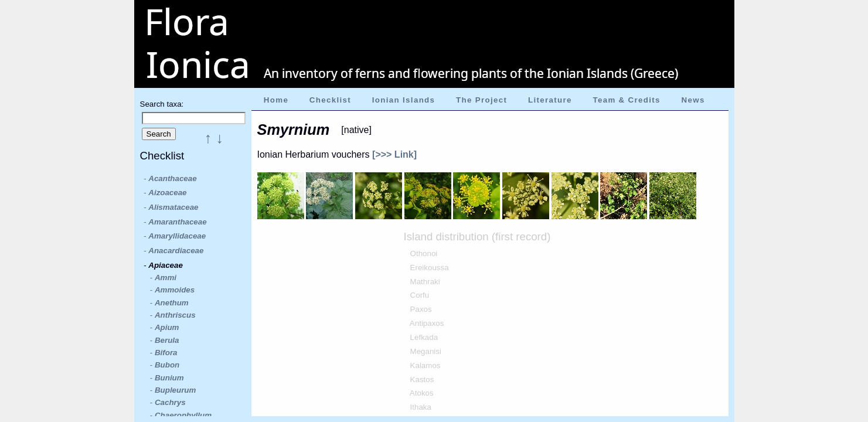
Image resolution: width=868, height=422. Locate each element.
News (693, 100)
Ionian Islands (404, 100)
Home (276, 100)
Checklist (330, 100)
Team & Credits (626, 100)
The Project (481, 100)
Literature (550, 100)
